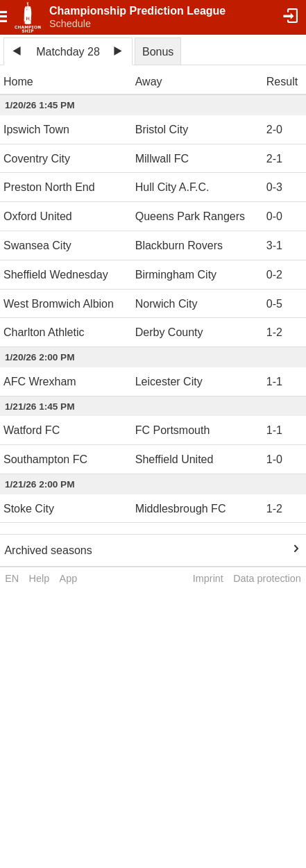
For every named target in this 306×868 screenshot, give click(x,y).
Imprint (208, 578)
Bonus (158, 52)
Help (40, 578)
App (69, 578)
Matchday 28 (68, 52)
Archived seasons (48, 550)
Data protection (267, 578)
